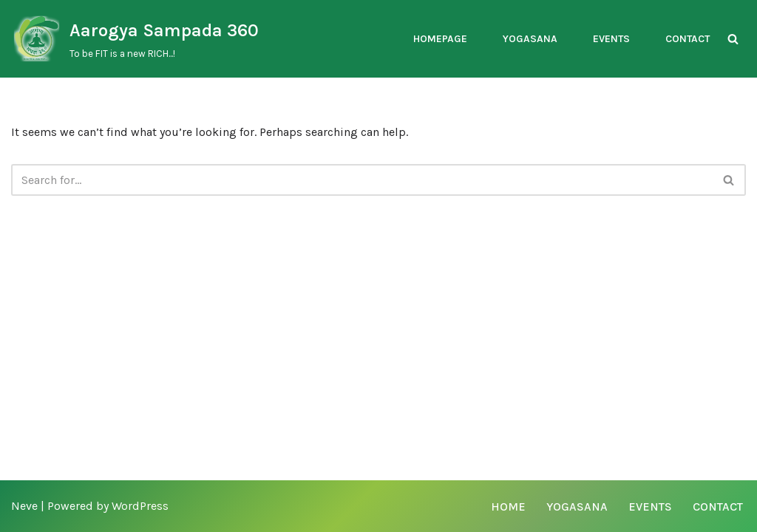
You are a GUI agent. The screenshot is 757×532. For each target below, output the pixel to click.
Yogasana (530, 39)
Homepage (440, 39)
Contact (688, 39)
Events (611, 39)
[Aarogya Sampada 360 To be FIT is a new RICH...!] (135, 39)
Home (508, 507)
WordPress (140, 506)
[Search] (733, 39)
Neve (24, 506)
